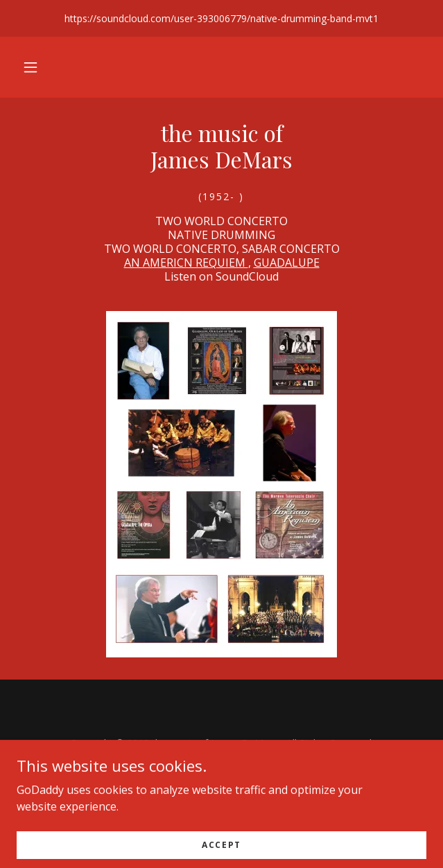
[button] (31, 67)
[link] (221, 152)
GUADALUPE (287, 263)
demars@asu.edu (247, 772)
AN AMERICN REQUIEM (186, 263)
